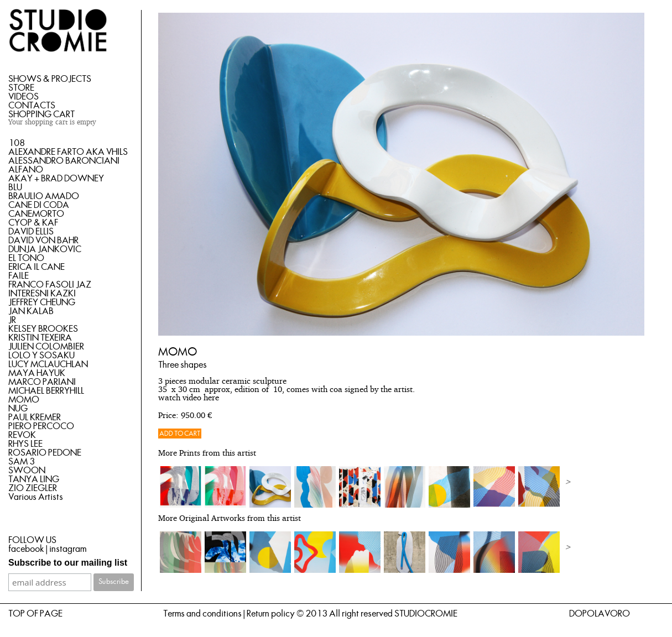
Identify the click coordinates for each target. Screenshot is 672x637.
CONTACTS (32, 106)
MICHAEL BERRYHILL (46, 391)
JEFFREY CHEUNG (42, 302)
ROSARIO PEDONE (45, 453)
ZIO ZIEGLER (33, 488)
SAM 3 (22, 462)
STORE (21, 88)
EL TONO (26, 258)
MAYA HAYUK (37, 373)
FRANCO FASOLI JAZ (50, 285)
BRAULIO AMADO (44, 196)
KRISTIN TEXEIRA (40, 338)
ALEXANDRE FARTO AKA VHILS (68, 152)
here (211, 398)
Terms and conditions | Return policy (229, 614)
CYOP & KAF (33, 223)
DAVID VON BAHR (43, 241)
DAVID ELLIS (31, 232)
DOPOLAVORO (600, 614)
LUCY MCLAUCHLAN (48, 364)
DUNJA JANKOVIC (45, 249)
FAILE (19, 276)
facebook (26, 549)
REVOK (22, 435)
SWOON (27, 471)
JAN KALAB (31, 311)
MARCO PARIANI (42, 382)
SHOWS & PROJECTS (50, 79)
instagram (68, 549)
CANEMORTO (36, 214)
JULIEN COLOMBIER (46, 347)
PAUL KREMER (35, 417)
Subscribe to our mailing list (68, 563)
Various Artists (36, 497)
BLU (15, 187)
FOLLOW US (32, 540)
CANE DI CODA (39, 205)
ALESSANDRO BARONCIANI (64, 161)
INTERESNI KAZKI (42, 294)
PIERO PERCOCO (41, 426)
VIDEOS (24, 97)
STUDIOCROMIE (426, 614)
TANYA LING (34, 479)
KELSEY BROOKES (43, 329)
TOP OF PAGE (35, 614)
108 (17, 143)
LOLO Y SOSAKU (41, 356)
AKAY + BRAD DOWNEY (56, 179)
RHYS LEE (25, 444)
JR (12, 320)
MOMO (24, 400)
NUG (18, 409)
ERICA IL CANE (37, 267)
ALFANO (26, 170)
